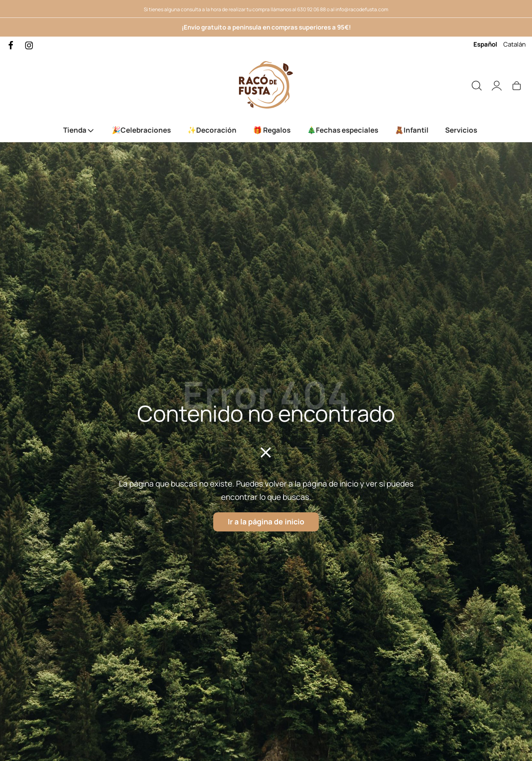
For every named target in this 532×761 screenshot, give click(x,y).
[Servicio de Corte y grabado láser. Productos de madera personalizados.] (266, 85)
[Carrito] (517, 85)
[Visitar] (11, 45)
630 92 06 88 (312, 9)
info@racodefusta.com (362, 9)
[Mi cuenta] (497, 85)
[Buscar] (477, 85)
